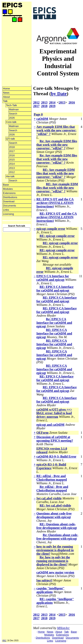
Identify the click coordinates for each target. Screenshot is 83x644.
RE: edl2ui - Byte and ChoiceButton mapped (52, 478)
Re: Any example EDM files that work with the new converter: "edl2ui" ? (57, 145)
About (6, 97)
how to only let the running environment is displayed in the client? (55, 550)
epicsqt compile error (51, 229)
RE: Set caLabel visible (55, 506)
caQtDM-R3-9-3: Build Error (56, 457)
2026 (12, 118)
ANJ (4, 641)
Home (6, 89)
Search (13, 114)
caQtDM (42, 119)
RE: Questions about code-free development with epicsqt (57, 526)
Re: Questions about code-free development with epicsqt (57, 537)
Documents (10, 206)
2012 (12, 172)
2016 (12, 155)
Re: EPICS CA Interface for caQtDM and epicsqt (54, 323)
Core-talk (11, 122)
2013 (12, 168)
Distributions (10, 197)
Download (9, 201)
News (6, 93)
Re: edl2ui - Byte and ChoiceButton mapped (52, 489)
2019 (52, 106)
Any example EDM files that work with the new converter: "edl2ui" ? (56, 130)
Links (6, 210)
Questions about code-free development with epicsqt (54, 515)
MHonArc (63, 628)
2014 (12, 164)
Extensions (9, 193)
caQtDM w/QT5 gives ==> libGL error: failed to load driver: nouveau (54, 413)
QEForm (42, 433)
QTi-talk (10, 139)
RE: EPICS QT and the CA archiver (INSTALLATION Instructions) (55, 203)
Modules (8, 189)
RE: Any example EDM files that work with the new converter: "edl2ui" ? (55, 173)
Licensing (8, 214)
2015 (12, 160)
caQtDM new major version (55, 572)
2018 (12, 147)
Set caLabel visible (49, 498)
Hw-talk (10, 176)
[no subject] (44, 580)
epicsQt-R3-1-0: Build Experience (51, 466)
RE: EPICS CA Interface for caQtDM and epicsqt (55, 289)
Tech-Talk (11, 105)
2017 (12, 151)
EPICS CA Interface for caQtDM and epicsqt (53, 278)
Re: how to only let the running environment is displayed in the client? (53, 561)
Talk (5, 101)
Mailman (14, 109)
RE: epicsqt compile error (57, 236)
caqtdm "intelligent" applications (50, 590)
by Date (59, 94)
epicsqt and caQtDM (50, 425)
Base (6, 185)
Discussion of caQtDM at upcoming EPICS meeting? (55, 439)
